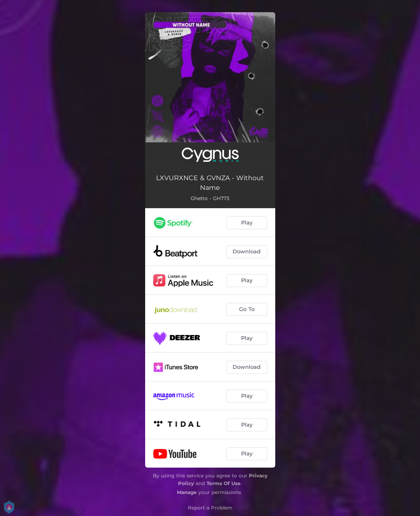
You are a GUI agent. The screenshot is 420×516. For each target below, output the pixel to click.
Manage (187, 492)
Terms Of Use (224, 483)
